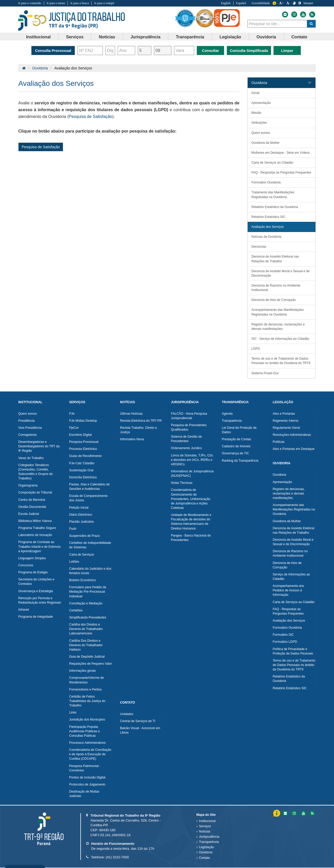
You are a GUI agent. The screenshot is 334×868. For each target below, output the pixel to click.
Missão (257, 113)
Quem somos (261, 133)
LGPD (256, 349)
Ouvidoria (40, 68)
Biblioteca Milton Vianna (35, 521)
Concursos (26, 565)
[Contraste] (300, 3)
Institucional (207, 821)
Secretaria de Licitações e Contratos (36, 582)
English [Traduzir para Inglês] (226, 3)
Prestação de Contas (236, 439)
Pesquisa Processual (84, 442)
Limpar (287, 51)
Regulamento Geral (286, 428)
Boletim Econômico (83, 580)
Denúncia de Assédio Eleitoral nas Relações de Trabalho (275, 259)
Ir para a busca (80, 3)
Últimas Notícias (131, 414)
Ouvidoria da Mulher (266, 143)
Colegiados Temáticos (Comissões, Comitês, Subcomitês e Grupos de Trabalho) (35, 472)
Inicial (256, 93)
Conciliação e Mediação (86, 603)
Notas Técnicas (182, 483)
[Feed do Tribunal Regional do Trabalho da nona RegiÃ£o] (312, 813)
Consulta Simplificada (249, 51)
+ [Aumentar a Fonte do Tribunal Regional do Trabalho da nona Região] (281, 3)
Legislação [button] (230, 37)
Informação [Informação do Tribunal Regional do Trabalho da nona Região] (274, 3)
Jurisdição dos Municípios (87, 720)
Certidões (76, 610)
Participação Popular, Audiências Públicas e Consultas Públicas (84, 731)
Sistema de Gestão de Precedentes (186, 439)
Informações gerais (82, 671)
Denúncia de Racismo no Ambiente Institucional (276, 288)
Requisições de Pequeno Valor (91, 664)
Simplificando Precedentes (88, 617)
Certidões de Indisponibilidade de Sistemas (90, 545)
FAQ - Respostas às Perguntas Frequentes (281, 173)
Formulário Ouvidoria (266, 182)
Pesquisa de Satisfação (90, 117)
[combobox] (277, 24)
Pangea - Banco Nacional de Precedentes (191, 538)
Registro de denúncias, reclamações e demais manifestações (278, 327)
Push (73, 529)
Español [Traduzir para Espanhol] (241, 3)
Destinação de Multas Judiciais (84, 794)
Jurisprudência (209, 837)
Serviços (205, 826)
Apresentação (261, 103)
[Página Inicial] (24, 68)
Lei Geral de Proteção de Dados (239, 430)
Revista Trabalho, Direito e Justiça (138, 430)
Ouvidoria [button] (266, 37)
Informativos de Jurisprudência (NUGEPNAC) (192, 474)
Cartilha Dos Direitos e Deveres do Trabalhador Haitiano (86, 645)
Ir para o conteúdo (30, 3)
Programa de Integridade (36, 617)
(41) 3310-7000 (117, 857)
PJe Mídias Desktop (83, 421)
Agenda (227, 414)
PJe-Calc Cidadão (82, 463)
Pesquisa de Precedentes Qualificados (189, 427)
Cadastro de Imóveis (236, 446)
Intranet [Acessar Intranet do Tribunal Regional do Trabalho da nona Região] (308, 3)
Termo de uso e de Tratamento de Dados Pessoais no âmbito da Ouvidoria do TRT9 (281, 361)
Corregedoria (27, 435)
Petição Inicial (79, 508)
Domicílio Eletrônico (83, 477)
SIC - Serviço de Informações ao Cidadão (280, 339)
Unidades (127, 714)
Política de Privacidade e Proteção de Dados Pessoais (293, 651)
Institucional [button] (38, 37)
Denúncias (259, 247)
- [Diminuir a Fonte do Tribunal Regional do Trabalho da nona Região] (288, 3)
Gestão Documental (32, 507)
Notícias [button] (107, 37)
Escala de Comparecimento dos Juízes (88, 498)
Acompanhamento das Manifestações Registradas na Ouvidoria (278, 312)
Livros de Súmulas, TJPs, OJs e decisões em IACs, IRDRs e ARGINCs (192, 460)
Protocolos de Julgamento (87, 784)
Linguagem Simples (32, 558)
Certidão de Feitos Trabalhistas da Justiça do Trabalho (87, 701)
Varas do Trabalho (31, 458)
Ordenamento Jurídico (186, 448)
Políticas (279, 442)
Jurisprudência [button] (145, 37)
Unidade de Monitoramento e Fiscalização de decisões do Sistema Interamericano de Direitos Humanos (191, 522)
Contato (205, 858)
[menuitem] (38, 37)
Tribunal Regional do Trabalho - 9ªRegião (72, 21)
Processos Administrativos (87, 743)
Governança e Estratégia (36, 591)
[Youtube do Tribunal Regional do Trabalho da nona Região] (303, 14)
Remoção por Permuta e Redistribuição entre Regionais (40, 600)
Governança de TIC (235, 453)
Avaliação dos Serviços (268, 227)
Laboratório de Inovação (35, 535)
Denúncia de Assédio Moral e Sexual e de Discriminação (281, 273)
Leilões (74, 562)
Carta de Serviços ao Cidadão (272, 163)
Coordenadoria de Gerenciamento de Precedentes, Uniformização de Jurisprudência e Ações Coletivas (191, 499)
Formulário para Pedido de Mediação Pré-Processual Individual (88, 592)
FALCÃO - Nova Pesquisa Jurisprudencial (189, 416)
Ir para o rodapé (104, 3)
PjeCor (74, 428)
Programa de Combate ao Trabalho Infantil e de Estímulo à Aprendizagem (39, 546)
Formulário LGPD (285, 642)
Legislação (207, 847)
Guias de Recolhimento (85, 456)
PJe (72, 414)
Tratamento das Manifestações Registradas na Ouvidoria (273, 195)
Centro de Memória (32, 500)
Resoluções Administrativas (292, 435)
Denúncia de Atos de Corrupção (274, 300)
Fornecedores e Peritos (85, 689)
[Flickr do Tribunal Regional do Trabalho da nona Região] (285, 14)
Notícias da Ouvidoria (267, 237)
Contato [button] (299, 37)
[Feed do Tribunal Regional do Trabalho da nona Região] (312, 14)
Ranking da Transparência (240, 461)
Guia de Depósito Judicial (87, 657)
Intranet (24, 610)
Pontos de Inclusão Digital (87, 777)
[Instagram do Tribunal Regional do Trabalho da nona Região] (294, 14)
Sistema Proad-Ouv (265, 373)
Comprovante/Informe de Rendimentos (87, 680)
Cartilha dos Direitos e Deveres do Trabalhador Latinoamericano (86, 629)
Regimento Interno (286, 421)
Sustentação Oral (81, 470)
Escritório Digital (80, 435)
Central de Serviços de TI (138, 721)
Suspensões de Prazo (84, 536)
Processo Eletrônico (83, 449)
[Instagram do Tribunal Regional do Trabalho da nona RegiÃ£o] (294, 813)
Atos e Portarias (284, 414)
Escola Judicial (29, 514)
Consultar (210, 51)
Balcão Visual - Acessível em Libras (140, 730)
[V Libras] (294, 3)
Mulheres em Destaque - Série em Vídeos (281, 153)
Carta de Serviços (82, 555)
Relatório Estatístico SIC (269, 217)
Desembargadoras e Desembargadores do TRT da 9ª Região (39, 446)
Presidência (26, 421)
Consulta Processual (53, 51)
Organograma (28, 485)
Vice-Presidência (30, 428)
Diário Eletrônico (81, 515)
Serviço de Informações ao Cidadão (291, 577)
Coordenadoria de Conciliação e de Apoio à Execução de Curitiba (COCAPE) (90, 754)
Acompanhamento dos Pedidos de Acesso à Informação (288, 590)
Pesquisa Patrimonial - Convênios (85, 768)
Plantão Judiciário (82, 522)
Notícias (205, 831)
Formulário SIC (283, 635)
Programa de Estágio (33, 572)
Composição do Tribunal (35, 492)
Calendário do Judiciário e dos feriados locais (90, 571)
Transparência (232, 421)
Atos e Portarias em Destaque (294, 449)
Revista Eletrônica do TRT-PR (141, 421)
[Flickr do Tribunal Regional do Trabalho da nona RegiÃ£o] (285, 813)
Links (73, 712)
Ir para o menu (56, 3)
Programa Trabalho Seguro (37, 528)
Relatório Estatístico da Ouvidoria (275, 207)
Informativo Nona (132, 439)
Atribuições (259, 123)
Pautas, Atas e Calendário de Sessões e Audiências (89, 487)
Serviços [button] (75, 37)
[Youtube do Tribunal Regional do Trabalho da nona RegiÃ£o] (303, 813)
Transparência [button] (190, 37)
